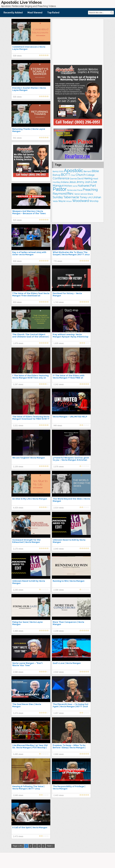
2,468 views (18, 631)
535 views (17, 97)
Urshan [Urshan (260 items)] (97, 197)
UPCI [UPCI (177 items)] (90, 197)
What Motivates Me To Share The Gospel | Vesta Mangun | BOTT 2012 (71, 253)
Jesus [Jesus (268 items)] (72, 182)
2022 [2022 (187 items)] (61, 171)
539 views (17, 56)
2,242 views (59, 384)
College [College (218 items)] (90, 175)
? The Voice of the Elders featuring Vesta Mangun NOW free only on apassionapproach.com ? (30, 378)
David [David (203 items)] (80, 179)
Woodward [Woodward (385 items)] (81, 201)
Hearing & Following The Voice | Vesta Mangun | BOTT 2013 (28, 788)
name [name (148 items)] (75, 186)
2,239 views (59, 631)
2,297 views (18, 384)
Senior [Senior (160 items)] (77, 194)
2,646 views (18, 795)
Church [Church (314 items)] (81, 175)
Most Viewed (35, 13)
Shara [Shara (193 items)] (90, 194)
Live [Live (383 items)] (94, 182)
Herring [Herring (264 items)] (88, 178)
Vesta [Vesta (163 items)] (55, 201)
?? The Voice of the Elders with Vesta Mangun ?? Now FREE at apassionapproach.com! (69, 378)
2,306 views (59, 590)
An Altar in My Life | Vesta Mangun (30, 499)
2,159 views (18, 467)
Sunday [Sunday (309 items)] (58, 197)
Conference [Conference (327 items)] (61, 178)
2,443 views (59, 795)
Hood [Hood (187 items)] (95, 179)
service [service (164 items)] (84, 194)
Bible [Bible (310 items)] (95, 171)
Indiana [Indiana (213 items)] (65, 182)
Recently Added (13, 13)
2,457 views (59, 713)
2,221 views (18, 426)
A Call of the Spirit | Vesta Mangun (30, 828)
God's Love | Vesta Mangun (67, 663)
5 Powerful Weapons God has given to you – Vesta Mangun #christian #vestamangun (71, 460)
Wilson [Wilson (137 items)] (69, 201)
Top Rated (53, 13)
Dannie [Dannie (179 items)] (73, 179)
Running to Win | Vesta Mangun (69, 581)
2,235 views (18, 590)
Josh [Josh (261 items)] (88, 182)
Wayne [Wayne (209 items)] (62, 201)
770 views (58, 261)
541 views (17, 138)
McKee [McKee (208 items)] (68, 186)
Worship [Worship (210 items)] (94, 201)
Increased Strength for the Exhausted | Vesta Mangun (26, 541)
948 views (58, 426)
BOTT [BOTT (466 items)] (66, 175)
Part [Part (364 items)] (93, 185)
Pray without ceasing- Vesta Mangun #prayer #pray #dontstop (71, 336)
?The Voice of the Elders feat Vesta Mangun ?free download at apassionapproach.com (31, 296)
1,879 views (18, 343)
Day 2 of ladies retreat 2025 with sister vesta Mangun (29, 253)
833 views (17, 302)
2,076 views (59, 467)
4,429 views (18, 508)
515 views (17, 220)
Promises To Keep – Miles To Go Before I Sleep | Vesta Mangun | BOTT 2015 (69, 748)
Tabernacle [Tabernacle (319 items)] (71, 197)
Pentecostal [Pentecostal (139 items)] (72, 190)
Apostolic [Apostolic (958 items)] (74, 170)
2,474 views (18, 713)
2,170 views (18, 549)
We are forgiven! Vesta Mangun (29, 458)
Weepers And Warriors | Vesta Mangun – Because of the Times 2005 (29, 213)
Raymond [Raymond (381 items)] (60, 194)
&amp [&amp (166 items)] (55, 171)
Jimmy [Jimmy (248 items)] (80, 182)
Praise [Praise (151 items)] (80, 190)
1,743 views (59, 302)
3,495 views (18, 754)
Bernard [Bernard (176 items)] (88, 171)
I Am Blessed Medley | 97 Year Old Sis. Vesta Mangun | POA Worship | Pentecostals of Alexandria (30, 748)
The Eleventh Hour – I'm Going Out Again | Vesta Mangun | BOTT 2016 (71, 705)
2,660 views (59, 754)
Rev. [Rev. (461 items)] (71, 193)
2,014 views (59, 508)
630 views (17, 261)
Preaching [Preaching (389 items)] (90, 190)
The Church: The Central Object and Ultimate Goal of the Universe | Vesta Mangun (31, 337)
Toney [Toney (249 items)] (83, 197)
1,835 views (59, 343)
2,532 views (59, 672)
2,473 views (18, 836)
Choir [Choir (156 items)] (73, 175)
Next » (50, 846)
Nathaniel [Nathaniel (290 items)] (84, 186)
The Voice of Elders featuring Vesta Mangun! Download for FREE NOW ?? (31, 418)
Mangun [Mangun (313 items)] (58, 186)
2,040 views (59, 549)
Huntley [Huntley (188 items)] (57, 182)
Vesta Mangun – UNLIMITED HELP (70, 417)
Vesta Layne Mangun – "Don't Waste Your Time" (27, 664)
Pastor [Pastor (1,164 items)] (60, 189)
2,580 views (18, 672)
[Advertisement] (78, 41)
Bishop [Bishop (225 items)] (57, 175)
